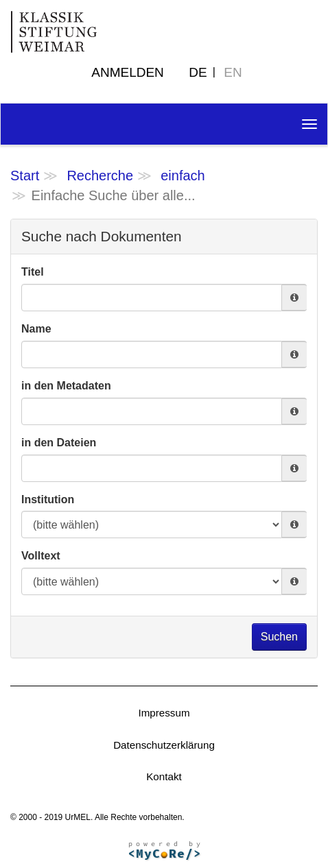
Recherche (100, 176)
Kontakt (164, 776)
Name (36, 329)
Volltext (41, 556)
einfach (183, 176)
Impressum (164, 713)
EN (233, 72)
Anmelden (128, 72)
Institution (48, 499)
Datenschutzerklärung (164, 745)
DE (198, 72)
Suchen (279, 637)
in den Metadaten (66, 386)
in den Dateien (59, 443)
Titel (33, 272)
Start (25, 176)
